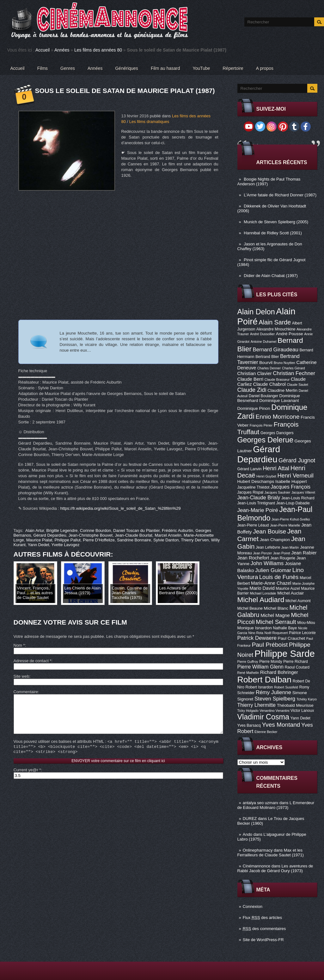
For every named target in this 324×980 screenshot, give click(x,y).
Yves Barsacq (249, 725)
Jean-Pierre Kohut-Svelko (291, 519)
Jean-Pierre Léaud (253, 525)
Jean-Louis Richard (298, 498)
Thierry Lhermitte (257, 705)
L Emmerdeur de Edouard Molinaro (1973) (276, 805)
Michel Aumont (298, 601)
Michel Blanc (276, 608)
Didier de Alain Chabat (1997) (271, 276)
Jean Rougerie (283, 558)
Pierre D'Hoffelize (99, 540)
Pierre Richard (296, 662)
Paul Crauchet (292, 638)
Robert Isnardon (259, 687)
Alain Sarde (275, 322)
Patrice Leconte (302, 633)
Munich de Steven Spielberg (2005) (276, 222)
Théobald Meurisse (295, 705)
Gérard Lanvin (250, 469)
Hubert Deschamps (256, 481)
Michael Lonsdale (263, 593)
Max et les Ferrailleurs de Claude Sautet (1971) (271, 853)
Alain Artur (35, 530)
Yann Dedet (300, 718)
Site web (21, 676)
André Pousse (290, 334)
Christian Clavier (255, 373)
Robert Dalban (265, 680)
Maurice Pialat (39, 540)
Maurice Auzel (288, 589)
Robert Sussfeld (286, 687)
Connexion (253, 906)
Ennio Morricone (278, 417)
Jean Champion (275, 540)
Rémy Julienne (273, 692)
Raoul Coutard (297, 667)
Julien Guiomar (273, 570)
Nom (19, 645)
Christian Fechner (294, 373)
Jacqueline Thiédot (254, 487)
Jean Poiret (282, 553)
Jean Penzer (262, 553)
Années (62, 50)
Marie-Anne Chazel (271, 583)
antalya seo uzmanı (261, 803)
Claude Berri (251, 379)
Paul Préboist (270, 645)
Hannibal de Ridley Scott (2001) (273, 233)
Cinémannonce (257, 866)
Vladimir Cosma (263, 717)
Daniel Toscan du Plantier (136, 530)
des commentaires (264, 929)
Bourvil (266, 363)
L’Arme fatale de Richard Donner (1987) (280, 195)
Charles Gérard (293, 368)
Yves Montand (281, 725)
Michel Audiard (261, 600)
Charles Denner (269, 368)
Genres (68, 68)
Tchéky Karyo (307, 699)
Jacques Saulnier (278, 492)
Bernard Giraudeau (276, 350)
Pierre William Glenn (261, 667)
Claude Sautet (297, 385)
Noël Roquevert (276, 633)
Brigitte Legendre (62, 530)
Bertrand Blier (267, 357)
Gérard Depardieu (259, 454)
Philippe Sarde (285, 653)
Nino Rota (256, 633)
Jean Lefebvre (268, 547)
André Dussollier (262, 334)
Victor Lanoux (302, 711)
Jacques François (290, 487)
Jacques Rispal (250, 492)
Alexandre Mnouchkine (276, 329)
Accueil (43, 50)
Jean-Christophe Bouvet (91, 535)
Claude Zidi (252, 390)
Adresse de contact (33, 661)
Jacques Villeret (303, 492)
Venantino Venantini (274, 711)
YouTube (201, 68)
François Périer (261, 425)
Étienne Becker (266, 732)
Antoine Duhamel (264, 342)
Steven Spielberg (275, 699)
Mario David (262, 588)
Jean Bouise (269, 531)
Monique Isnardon (255, 628)
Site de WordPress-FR (263, 940)
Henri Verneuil (295, 476)
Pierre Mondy (271, 662)
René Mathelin (248, 673)
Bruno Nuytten (284, 363)
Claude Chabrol (269, 384)
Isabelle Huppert (291, 481)
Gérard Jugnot (297, 460)
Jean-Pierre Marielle (285, 525)
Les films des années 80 (98, 50)
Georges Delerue (265, 440)
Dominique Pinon (254, 408)
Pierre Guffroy (248, 662)
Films (43, 68)
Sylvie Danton (166, 540)
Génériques (126, 68)
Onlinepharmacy (258, 850)
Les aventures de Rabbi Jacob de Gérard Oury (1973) (275, 868)
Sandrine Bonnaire (134, 540)
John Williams (267, 563)
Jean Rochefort (253, 558)
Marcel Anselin (168, 535)
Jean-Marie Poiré (258, 510)
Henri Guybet (266, 476)
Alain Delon (256, 312)
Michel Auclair (290, 593)
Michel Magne (275, 615)
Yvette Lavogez (66, 545)
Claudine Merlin (282, 390)
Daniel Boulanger (263, 396)
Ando (248, 834)
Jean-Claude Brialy (259, 497)
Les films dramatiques (149, 122)
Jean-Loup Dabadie (293, 503)
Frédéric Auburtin (177, 530)
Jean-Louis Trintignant (256, 503)
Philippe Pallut (68, 540)
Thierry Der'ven (195, 540)
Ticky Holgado (248, 711)
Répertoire (233, 68)
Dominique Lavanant (279, 401)
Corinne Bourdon (95, 530)
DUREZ (250, 819)
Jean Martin (290, 547)
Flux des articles (262, 918)
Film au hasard (165, 68)
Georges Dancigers (277, 433)
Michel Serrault (276, 622)
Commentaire (26, 692)
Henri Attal (276, 468)
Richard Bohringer (279, 672)
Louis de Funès (279, 577)
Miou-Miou (306, 623)
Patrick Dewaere (257, 638)
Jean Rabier (304, 553)
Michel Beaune (250, 608)
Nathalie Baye (285, 628)
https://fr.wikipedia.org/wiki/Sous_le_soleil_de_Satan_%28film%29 (121, 508)
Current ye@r (27, 779)
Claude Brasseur (277, 379)
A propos (265, 68)
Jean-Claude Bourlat (134, 535)
